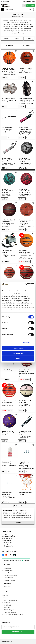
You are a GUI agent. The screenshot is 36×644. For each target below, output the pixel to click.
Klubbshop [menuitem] (7, 587)
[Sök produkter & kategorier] (17, 9)
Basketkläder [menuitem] (8, 571)
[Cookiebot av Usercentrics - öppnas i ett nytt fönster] (26, 284)
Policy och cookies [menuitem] (10, 612)
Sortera (28, 46)
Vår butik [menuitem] (6, 598)
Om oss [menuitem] (6, 595)
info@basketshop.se (8, 545)
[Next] (32, 40)
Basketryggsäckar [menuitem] (10, 580)
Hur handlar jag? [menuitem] (9, 610)
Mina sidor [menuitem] (7, 603)
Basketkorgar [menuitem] (8, 578)
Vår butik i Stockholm (29, 1)
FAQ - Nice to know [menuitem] (10, 600)
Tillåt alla (18, 348)
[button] (2, 10)
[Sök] (30, 9)
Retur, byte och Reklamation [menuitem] (13, 615)
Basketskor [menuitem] (7, 568)
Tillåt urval (18, 353)
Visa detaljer (26, 342)
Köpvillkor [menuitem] (7, 607)
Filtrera (10, 46)
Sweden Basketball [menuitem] (10, 575)
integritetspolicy (6, 637)
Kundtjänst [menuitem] (7, 605)
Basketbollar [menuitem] (8, 573)
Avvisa (18, 359)
